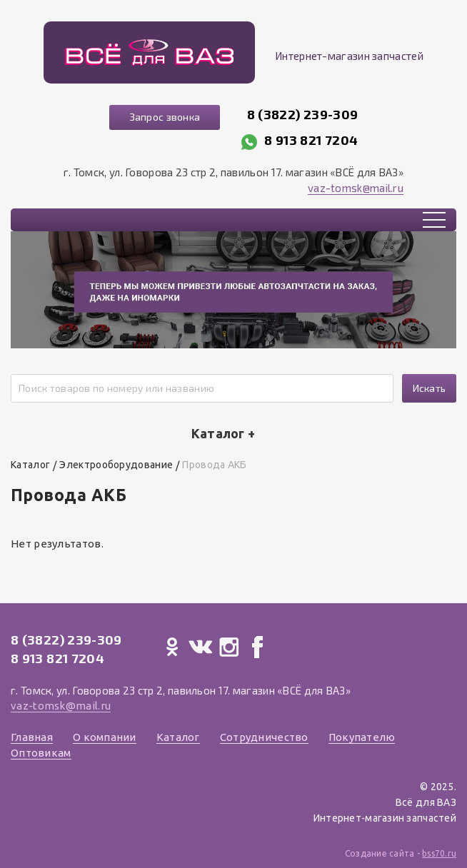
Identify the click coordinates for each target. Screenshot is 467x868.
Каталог (30, 465)
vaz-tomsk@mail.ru (356, 188)
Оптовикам (41, 753)
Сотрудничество (264, 737)
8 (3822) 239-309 (303, 114)
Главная (32, 737)
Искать (430, 388)
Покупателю (362, 737)
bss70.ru (439, 853)
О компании (105, 737)
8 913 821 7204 (311, 140)
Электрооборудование (116, 465)
